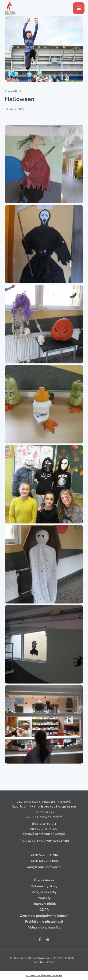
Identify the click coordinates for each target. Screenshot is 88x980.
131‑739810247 (48, 841)
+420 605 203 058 (44, 861)
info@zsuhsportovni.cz (44, 867)
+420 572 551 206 (44, 855)
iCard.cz (49, 962)
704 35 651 (48, 824)
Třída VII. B (13, 91)
